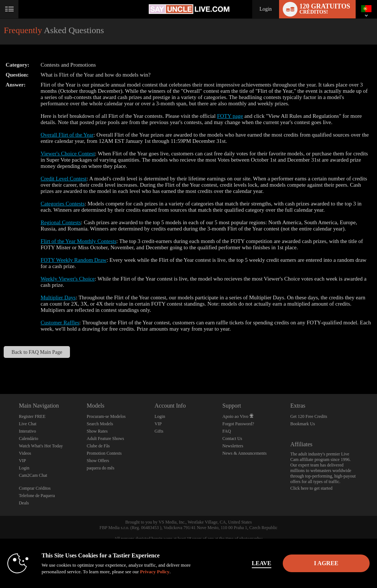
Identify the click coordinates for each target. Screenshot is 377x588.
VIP (22, 461)
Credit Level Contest (64, 179)
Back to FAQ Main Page (37, 352)
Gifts (159, 431)
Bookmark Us (302, 424)
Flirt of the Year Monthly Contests (78, 241)
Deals (24, 503)
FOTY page (230, 116)
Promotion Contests (104, 453)
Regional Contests (61, 222)
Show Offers (98, 461)
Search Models (100, 424)
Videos (25, 453)
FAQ (227, 431)
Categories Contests (63, 204)
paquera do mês (100, 468)
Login (266, 9)
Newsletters (233, 446)
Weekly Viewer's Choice (68, 279)
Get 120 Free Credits (309, 416)
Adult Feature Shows (105, 439)
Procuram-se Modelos (106, 416)
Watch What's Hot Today (41, 446)
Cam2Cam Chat (33, 475)
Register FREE (32, 416)
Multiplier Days (58, 297)
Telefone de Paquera (37, 496)
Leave (262, 563)
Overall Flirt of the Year (67, 135)
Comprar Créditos (35, 488)
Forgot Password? (238, 424)
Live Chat (28, 424)
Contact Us (232, 439)
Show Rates (97, 431)
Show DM (0, 367)
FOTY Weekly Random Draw (73, 260)
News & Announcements (244, 453)
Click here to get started (311, 488)
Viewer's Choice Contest (68, 154)
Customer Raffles (60, 323)
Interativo (27, 431)
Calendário (29, 439)
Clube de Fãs (98, 446)
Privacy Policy (155, 572)
